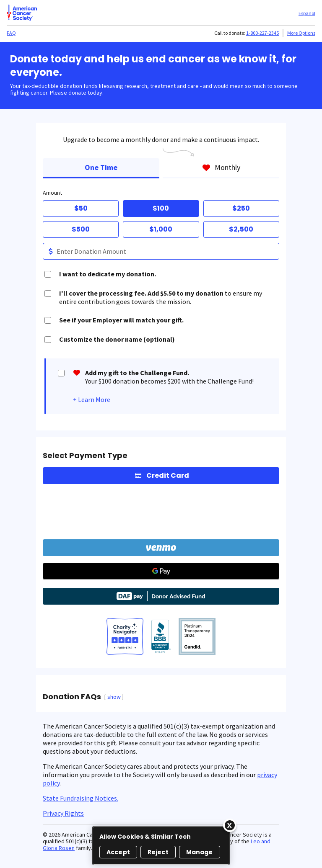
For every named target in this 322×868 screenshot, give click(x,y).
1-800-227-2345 (262, 33)
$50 (81, 208)
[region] (161, 846)
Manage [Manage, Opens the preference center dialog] (200, 852)
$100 (161, 208)
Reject (158, 852)
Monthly (221, 167)
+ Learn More (92, 399)
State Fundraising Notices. (80, 798)
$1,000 (161, 229)
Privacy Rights (63, 813)
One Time (101, 167)
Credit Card (168, 475)
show (114, 697)
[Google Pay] (161, 571)
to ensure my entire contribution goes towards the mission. (161, 297)
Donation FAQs (72, 697)
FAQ (11, 33)
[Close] (230, 825)
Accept (118, 852)
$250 (241, 208)
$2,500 (241, 229)
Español (307, 13)
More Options (301, 33)
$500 (81, 229)
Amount (52, 193)
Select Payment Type (85, 456)
